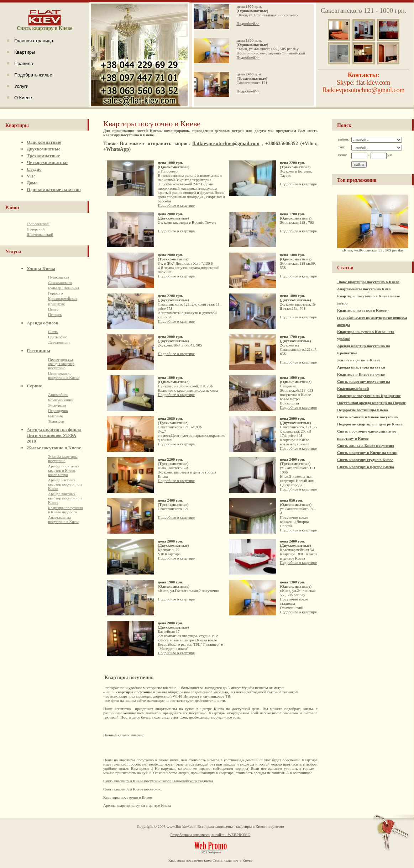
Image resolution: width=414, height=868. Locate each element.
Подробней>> (248, 23)
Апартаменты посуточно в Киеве (64, 519)
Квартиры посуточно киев (190, 860)
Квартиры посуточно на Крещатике (369, 396)
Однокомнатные (44, 142)
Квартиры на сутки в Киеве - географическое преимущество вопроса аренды (372, 317)
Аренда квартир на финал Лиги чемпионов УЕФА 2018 (54, 435)
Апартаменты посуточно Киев (364, 289)
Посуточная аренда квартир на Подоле (371, 403)
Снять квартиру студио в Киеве (365, 460)
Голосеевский (38, 224)
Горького (55, 293)
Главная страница (34, 41)
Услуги (21, 86)
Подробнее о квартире (176, 205)
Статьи (345, 268)
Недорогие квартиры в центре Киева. (370, 424)
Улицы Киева (41, 268)
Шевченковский (40, 234)
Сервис (34, 386)
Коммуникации (61, 400)
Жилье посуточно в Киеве (54, 448)
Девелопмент (59, 342)
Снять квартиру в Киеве (232, 860)
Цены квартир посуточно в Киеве (64, 375)
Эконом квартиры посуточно (63, 459)
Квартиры (25, 52)
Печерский (36, 229)
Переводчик (58, 411)
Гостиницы (38, 351)
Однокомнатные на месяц (54, 189)
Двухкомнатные (43, 149)
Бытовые (55, 416)
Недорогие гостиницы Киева (363, 410)
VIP (31, 176)
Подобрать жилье (33, 75)
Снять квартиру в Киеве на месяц (367, 452)
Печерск (55, 314)
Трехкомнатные (43, 156)
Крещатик (56, 304)
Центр (53, 309)
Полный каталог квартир (124, 735)
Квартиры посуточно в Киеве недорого (65, 510)
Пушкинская (59, 277)
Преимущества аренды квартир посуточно (61, 364)
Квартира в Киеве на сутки (361, 374)
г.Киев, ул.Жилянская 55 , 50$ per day (373, 248)
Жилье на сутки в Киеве (359, 360)
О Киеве (23, 98)
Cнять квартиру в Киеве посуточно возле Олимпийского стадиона (158, 781)
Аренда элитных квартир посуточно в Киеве (65, 498)
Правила (24, 63)
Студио (34, 169)
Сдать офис (58, 337)
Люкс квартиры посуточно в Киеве (368, 282)
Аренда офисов (42, 323)
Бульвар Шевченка (64, 288)
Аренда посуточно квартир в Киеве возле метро (63, 470)
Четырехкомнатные (48, 162)
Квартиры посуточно (121, 797)
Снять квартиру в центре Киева (366, 467)
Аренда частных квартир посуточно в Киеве (65, 484)
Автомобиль (58, 395)
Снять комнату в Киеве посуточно (367, 417)
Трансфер (56, 421)
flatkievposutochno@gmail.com (226, 144)
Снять (53, 332)
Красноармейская (63, 298)
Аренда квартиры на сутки (361, 367)
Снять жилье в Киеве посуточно (366, 445)
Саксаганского (60, 282)
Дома (32, 183)
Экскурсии (57, 405)
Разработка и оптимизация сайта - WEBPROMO (210, 835)
